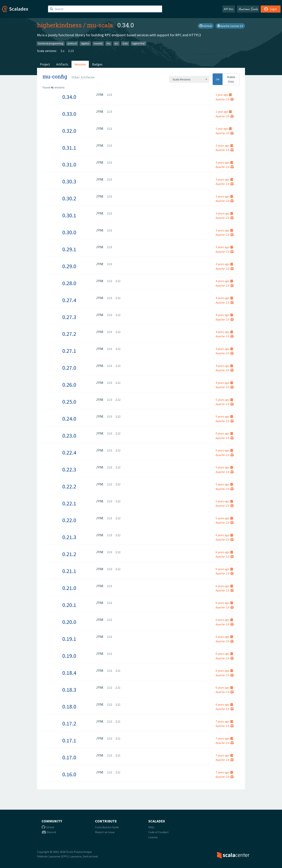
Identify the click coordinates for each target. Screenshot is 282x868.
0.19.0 (69, 656)
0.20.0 (69, 622)
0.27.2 (69, 334)
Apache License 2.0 (230, 26)
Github (48, 827)
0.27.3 (69, 317)
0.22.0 (69, 520)
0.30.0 (69, 232)
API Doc (229, 9)
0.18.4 (69, 673)
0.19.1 (69, 639)
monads (98, 43)
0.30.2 (69, 198)
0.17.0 (69, 757)
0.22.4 (69, 453)
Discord (49, 832)
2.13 (71, 51)
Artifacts (62, 64)
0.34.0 (69, 97)
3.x (62, 51)
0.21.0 (69, 588)
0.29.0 (69, 266)
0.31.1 (69, 148)
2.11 (118, 671)
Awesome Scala (248, 9)
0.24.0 (69, 419)
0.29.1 (69, 249)
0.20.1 (69, 605)
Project (45, 64)
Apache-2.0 (225, 99)
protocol (72, 43)
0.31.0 (69, 164)
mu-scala (100, 25)
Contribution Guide (107, 827)
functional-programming (51, 43)
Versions (80, 64)
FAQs (151, 827)
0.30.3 (69, 181)
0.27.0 (69, 368)
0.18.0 (69, 706)
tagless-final (138, 43)
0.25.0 (69, 402)
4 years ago (224, 281)
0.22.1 (69, 503)
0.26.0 (69, 385)
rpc (116, 43)
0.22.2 (69, 486)
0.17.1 (69, 740)
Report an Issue (105, 832)
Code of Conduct (159, 832)
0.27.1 (69, 351)
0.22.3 (69, 469)
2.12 (118, 281)
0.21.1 (69, 571)
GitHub (206, 26)
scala (125, 43)
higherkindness (59, 25)
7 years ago (224, 721)
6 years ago (224, 535)
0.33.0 (69, 114)
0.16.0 (69, 774)
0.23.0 (69, 436)
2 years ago (224, 145)
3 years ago (224, 179)
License (153, 837)
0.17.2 (69, 723)
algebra (85, 43)
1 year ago (224, 95)
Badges (97, 64)
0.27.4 (69, 300)
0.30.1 (69, 215)
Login (271, 9)
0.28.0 (69, 283)
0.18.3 (69, 690)
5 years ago (224, 400)
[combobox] (189, 79)
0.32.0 (69, 131)
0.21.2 (69, 554)
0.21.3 (69, 537)
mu (109, 43)
